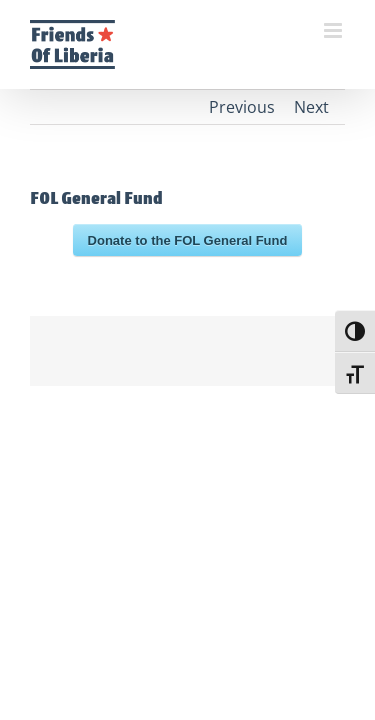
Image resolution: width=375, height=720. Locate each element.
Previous (242, 107)
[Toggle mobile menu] (334, 30)
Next (311, 107)
